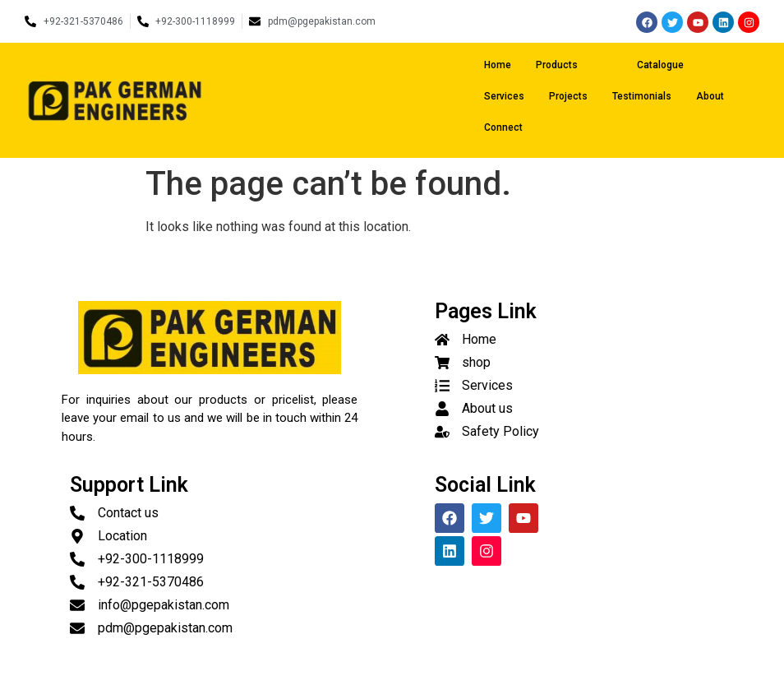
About (710, 96)
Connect (503, 127)
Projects (568, 96)
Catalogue (660, 65)
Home (498, 65)
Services (504, 96)
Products (572, 65)
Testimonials (642, 96)
